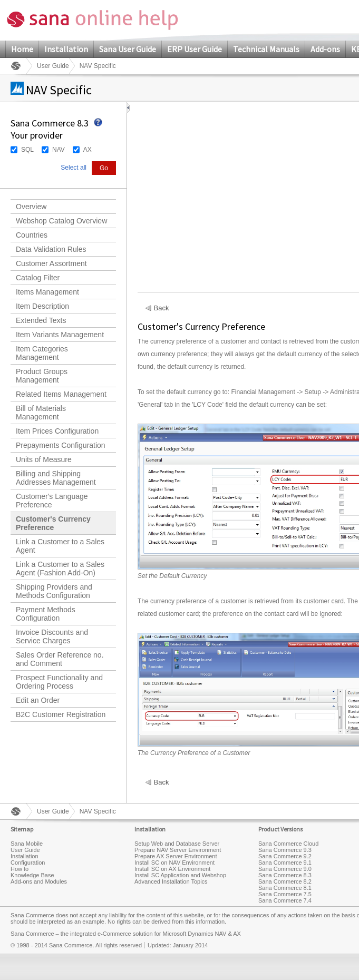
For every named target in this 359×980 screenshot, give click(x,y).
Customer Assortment (51, 263)
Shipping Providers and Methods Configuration (54, 591)
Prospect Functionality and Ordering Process (59, 682)
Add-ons (325, 49)
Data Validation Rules (51, 249)
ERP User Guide (195, 49)
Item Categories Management (42, 353)
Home (22, 49)
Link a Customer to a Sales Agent (60, 546)
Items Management (47, 292)
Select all (74, 168)
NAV (59, 150)
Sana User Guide (128, 49)
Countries (32, 235)
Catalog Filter (38, 278)
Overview (31, 207)
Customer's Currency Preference (53, 523)
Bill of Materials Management (41, 413)
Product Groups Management (42, 376)
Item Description (42, 306)
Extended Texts (41, 320)
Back (162, 308)
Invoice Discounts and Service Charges (52, 636)
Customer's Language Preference (52, 501)
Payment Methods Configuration (46, 614)
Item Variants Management (60, 335)
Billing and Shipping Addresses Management (56, 478)
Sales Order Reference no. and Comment (60, 659)
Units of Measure (44, 459)
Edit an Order (38, 700)
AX (88, 150)
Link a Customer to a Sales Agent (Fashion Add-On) (60, 569)
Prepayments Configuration (61, 445)
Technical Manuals (266, 49)
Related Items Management (61, 394)
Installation (66, 49)
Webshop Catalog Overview (61, 221)
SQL (27, 150)
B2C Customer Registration (61, 714)
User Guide (53, 66)
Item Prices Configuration (57, 431)
